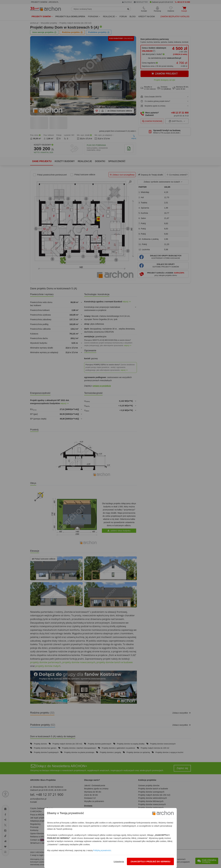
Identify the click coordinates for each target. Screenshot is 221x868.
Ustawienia (119, 861)
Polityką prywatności (102, 850)
